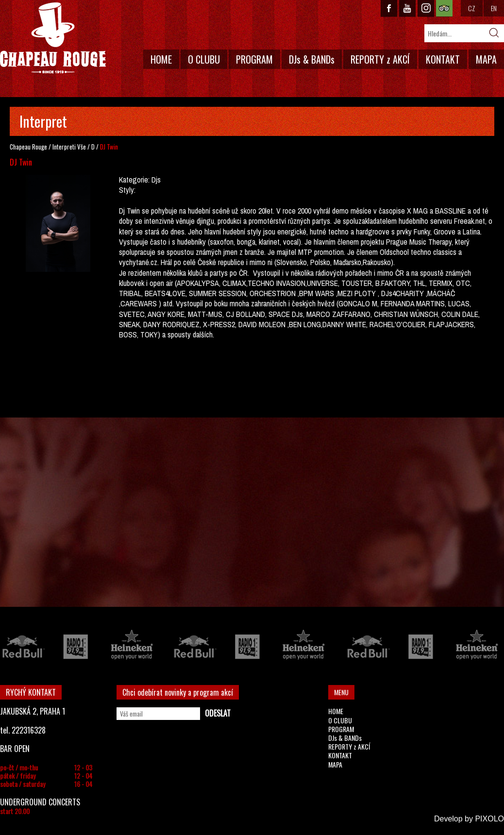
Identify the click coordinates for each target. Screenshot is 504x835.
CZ (472, 8)
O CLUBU (204, 59)
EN (494, 8)
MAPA (486, 59)
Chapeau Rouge (28, 147)
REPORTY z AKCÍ (380, 59)
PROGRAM (254, 59)
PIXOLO (489, 819)
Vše (82, 147)
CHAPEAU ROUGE (53, 38)
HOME (161, 59)
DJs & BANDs (312, 59)
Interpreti (64, 147)
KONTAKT (443, 59)
